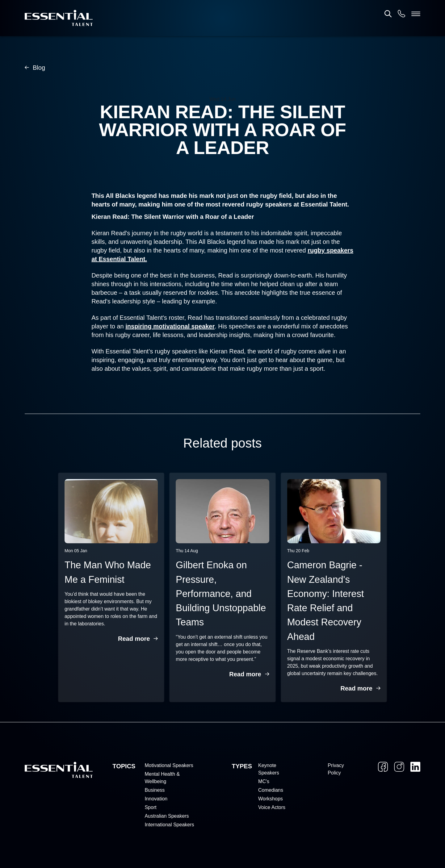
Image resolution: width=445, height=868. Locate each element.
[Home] (59, 18)
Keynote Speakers (269, 769)
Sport (150, 807)
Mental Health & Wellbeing (162, 778)
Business (155, 790)
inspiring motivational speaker (170, 326)
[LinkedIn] (415, 767)
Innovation (156, 799)
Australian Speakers (167, 816)
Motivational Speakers (169, 765)
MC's (264, 781)
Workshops (271, 799)
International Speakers (169, 825)
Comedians (271, 790)
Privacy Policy (336, 769)
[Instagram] (399, 767)
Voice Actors (272, 807)
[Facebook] (383, 767)
